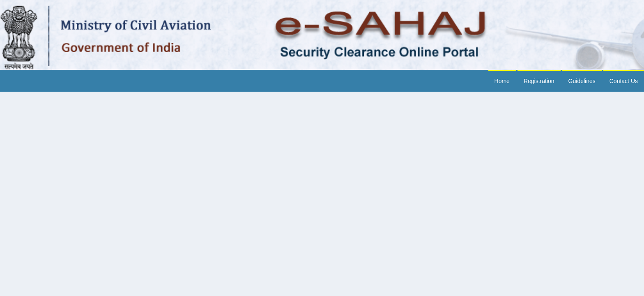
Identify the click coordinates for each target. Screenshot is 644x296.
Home (502, 81)
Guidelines (582, 81)
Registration (539, 81)
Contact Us (624, 81)
